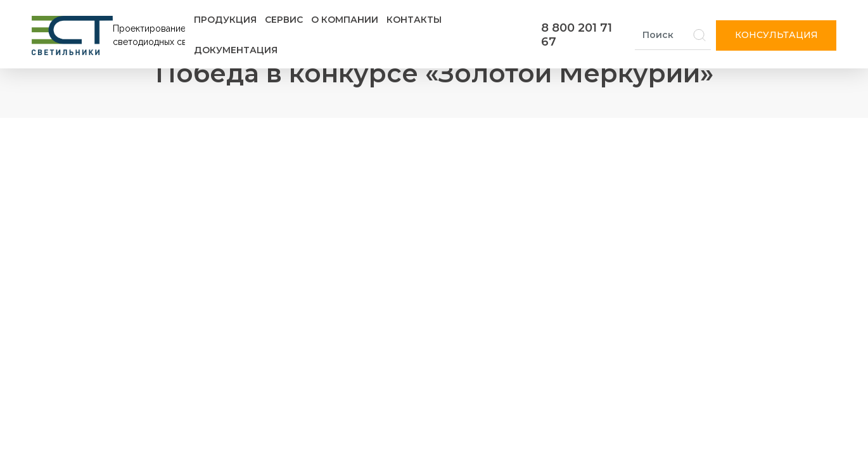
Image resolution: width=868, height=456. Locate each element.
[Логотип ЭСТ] (111, 35)
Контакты (414, 20)
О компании (345, 20)
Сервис (284, 20)
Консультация (776, 35)
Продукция (225, 20)
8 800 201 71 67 (577, 35)
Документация (236, 50)
